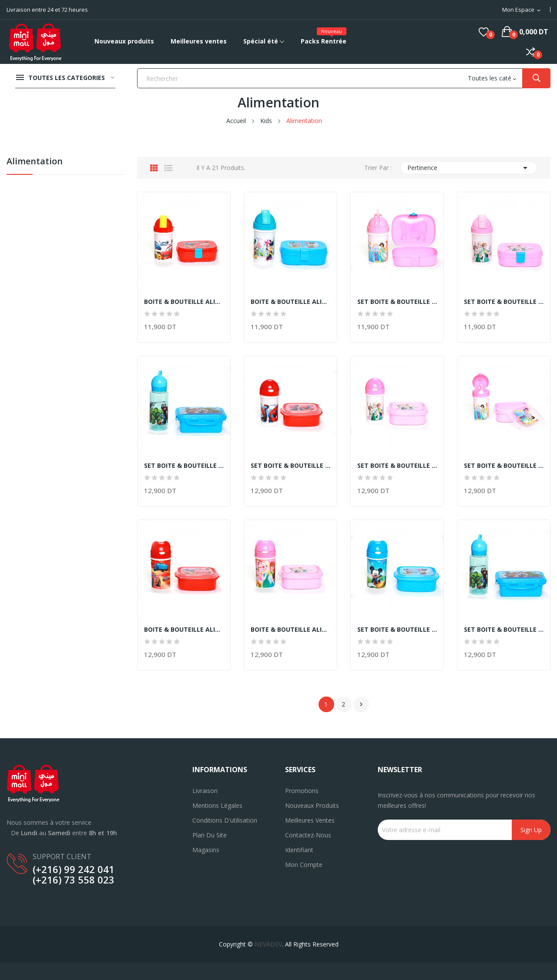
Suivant (361, 704)
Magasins (206, 850)
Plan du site (210, 835)
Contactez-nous (308, 835)
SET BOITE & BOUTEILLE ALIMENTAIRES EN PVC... (397, 302)
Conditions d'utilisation (225, 820)
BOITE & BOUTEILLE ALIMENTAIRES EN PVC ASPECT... (184, 302)
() (484, 32)
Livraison (205, 791)
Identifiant (299, 850)
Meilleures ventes (310, 820)
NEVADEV (268, 944)
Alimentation (35, 162)
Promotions (302, 791)
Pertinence (469, 168)
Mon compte (304, 865)
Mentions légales (217, 805)
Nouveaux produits (312, 805)
